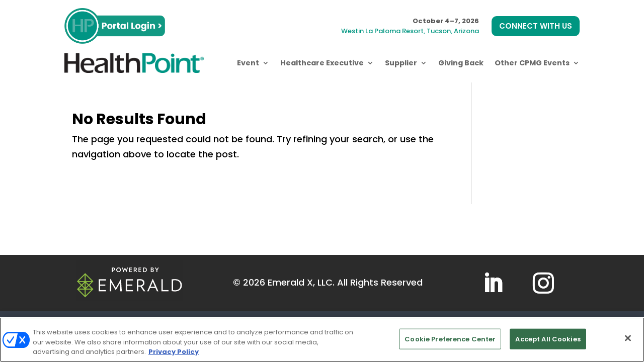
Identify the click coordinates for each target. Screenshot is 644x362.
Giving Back (461, 63)
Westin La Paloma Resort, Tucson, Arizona (410, 31)
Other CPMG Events (532, 63)
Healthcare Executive (322, 63)
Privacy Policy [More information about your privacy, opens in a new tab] (174, 352)
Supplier (401, 63)
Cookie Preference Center (450, 339)
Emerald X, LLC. (301, 282)
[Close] (628, 338)
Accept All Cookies (548, 339)
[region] (322, 340)
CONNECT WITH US (536, 26)
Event (248, 63)
